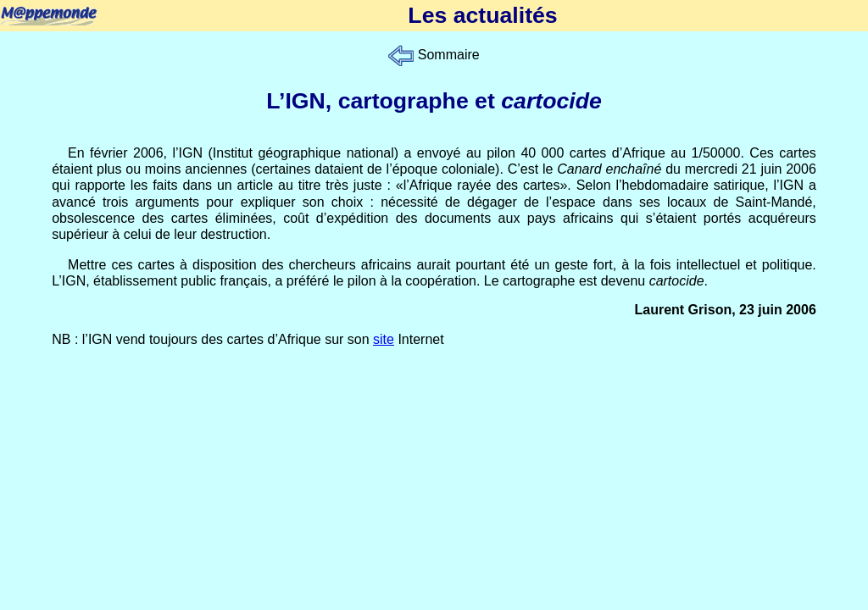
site (384, 339)
